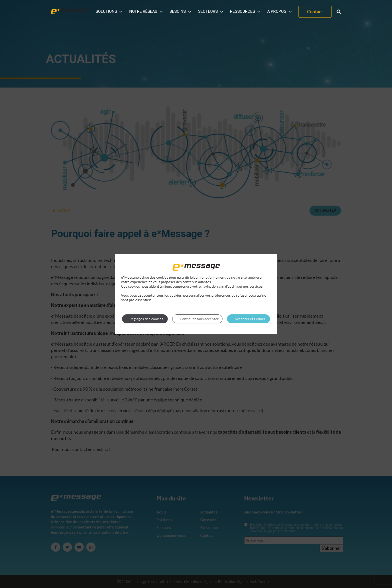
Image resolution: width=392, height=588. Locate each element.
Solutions (109, 12)
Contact (315, 12)
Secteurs (211, 12)
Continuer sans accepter (199, 319)
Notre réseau (146, 12)
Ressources (246, 12)
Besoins (181, 12)
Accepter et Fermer (250, 319)
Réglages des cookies (146, 319)
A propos (280, 12)
